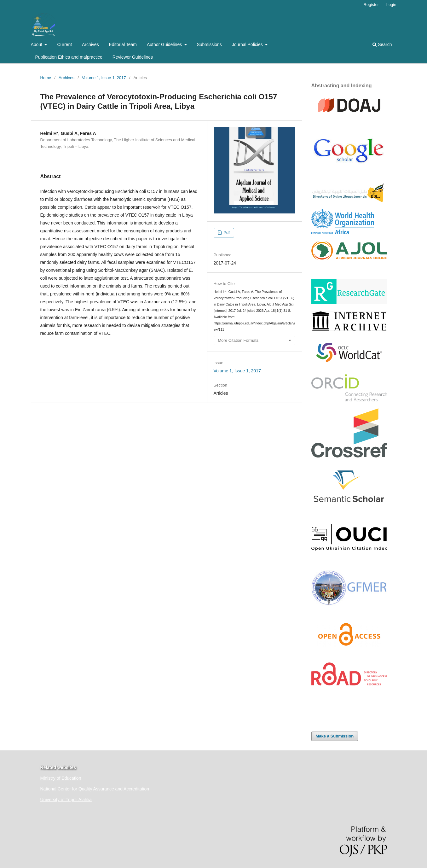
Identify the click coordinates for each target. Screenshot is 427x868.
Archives (90, 44)
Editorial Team (123, 44)
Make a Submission (335, 736)
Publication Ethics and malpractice (69, 57)
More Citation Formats (238, 340)
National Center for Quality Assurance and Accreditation (95, 789)
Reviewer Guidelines (133, 57)
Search (382, 44)
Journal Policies (248, 44)
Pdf (226, 233)
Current (64, 44)
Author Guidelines (165, 44)
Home (46, 78)
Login (391, 5)
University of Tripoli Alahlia (66, 800)
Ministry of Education (61, 778)
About (37, 44)
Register (371, 5)
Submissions (209, 44)
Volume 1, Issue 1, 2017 (104, 78)
